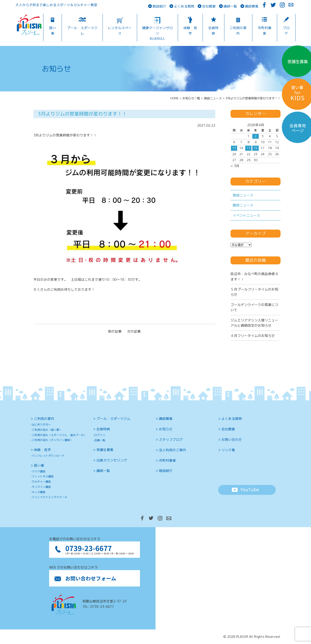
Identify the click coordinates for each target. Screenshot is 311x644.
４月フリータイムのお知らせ (253, 336)
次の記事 (134, 331)
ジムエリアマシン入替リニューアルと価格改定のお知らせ (254, 323)
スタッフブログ (171, 440)
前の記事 (115, 331)
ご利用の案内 (238, 30)
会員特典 (213, 30)
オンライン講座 (41, 487)
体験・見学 (190, 30)
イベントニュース (246, 215)
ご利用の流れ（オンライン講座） (52, 440)
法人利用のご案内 (173, 450)
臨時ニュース (243, 205)
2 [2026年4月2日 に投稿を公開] (256, 136)
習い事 (53, 30)
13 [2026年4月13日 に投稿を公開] (234, 148)
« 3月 (235, 166)
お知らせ (166, 429)
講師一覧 (230, 6)
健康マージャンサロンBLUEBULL (157, 33)
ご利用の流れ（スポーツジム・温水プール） (59, 435)
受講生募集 (105, 450)
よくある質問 (184, 6)
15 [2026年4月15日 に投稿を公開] (248, 148)
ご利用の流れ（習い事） (47, 430)
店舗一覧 (100, 440)
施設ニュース (243, 195)
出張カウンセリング (112, 460)
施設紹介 (159, 6)
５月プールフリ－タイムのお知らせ (254, 292)
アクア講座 (39, 471)
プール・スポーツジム (82, 30)
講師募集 (252, 6)
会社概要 (209, 6)
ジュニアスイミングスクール (50, 497)
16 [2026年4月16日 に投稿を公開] (256, 148)
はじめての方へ (41, 425)
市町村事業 (265, 30)
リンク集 (228, 450)
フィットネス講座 (43, 476)
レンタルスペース (120, 30)
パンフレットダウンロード (48, 456)
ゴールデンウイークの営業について (254, 307)
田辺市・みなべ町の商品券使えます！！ (254, 276)
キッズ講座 (39, 492)
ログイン (100, 435)
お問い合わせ (232, 440)
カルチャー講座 (41, 482)
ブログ (286, 30)
